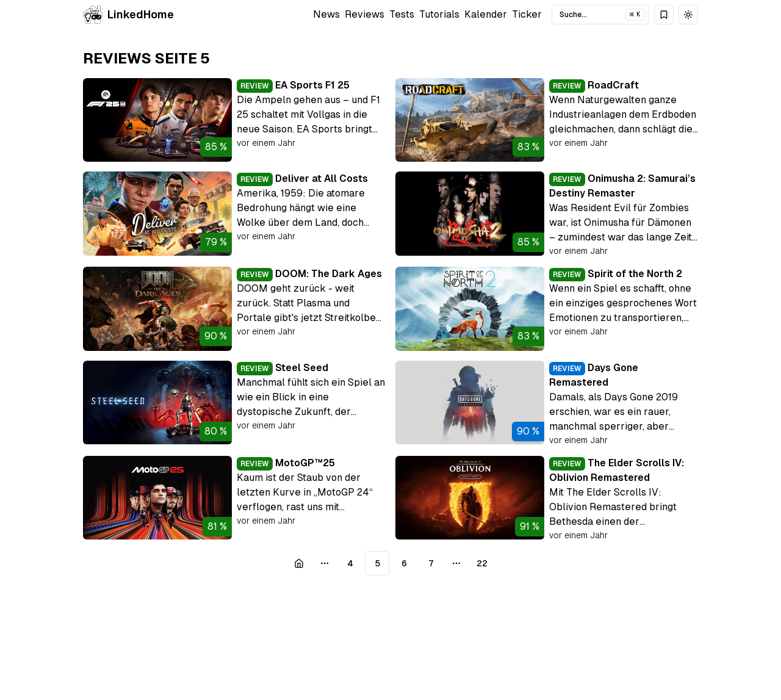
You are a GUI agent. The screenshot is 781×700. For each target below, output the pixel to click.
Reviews (365, 14)
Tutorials (439, 14)
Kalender (486, 14)
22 (482, 563)
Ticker (527, 14)
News (326, 14)
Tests (402, 14)
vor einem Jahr (266, 143)
